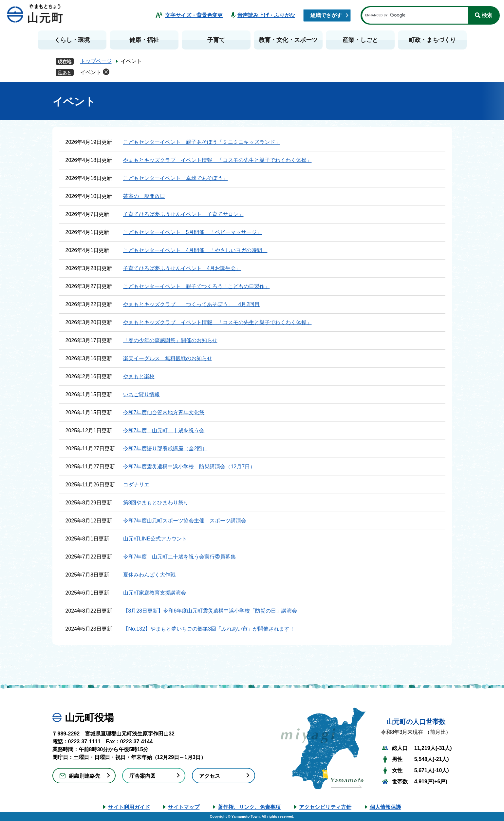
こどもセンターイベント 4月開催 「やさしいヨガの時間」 (195, 250)
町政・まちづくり (432, 40)
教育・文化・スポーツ (288, 40)
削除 (106, 72)
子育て (216, 40)
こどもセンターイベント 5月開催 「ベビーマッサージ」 (193, 232)
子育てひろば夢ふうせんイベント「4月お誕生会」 (182, 268)
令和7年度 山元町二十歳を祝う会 (164, 430)
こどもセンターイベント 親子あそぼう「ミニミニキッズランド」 (202, 142)
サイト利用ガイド (129, 807)
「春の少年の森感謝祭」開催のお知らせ (170, 340)
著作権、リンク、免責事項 (249, 807)
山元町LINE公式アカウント (155, 539)
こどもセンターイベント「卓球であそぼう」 (176, 178)
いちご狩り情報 (141, 394)
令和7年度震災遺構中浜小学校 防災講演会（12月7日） (189, 467)
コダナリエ (136, 485)
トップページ (96, 61)
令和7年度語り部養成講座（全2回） (165, 449)
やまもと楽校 (139, 376)
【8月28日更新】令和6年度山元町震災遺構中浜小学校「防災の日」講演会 (210, 611)
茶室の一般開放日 (144, 196)
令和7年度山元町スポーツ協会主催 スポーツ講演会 (185, 521)
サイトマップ (184, 807)
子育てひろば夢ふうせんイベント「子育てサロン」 (183, 214)
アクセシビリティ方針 (325, 807)
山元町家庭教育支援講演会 (155, 593)
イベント (91, 72)
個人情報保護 (385, 807)
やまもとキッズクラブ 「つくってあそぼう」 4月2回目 (192, 304)
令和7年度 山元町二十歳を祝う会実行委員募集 (180, 557)
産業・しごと (360, 40)
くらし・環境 (72, 40)
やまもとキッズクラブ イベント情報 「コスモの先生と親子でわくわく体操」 (217, 160)
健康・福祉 (144, 40)
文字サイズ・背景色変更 (194, 15)
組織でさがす (326, 15)
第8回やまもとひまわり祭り (156, 503)
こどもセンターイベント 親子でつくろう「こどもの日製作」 (196, 286)
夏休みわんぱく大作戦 (149, 575)
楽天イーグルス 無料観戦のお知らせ (168, 358)
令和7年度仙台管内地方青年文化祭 (164, 412)
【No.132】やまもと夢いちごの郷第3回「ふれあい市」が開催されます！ (209, 629)
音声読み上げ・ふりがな (266, 15)
